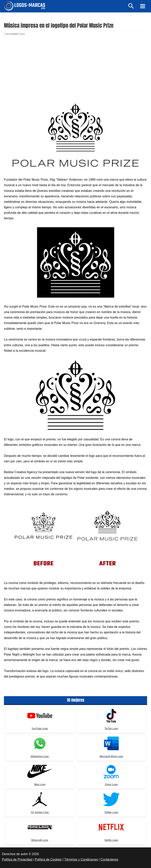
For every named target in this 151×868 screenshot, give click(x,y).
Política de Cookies (48, 859)
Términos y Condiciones (81, 859)
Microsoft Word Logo (111, 756)
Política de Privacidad (17, 859)
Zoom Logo (111, 784)
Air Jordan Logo (40, 812)
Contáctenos (109, 859)
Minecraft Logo (40, 840)
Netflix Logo (111, 840)
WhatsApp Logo (40, 756)
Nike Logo (40, 784)
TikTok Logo (111, 728)
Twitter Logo (111, 812)
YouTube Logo (40, 728)
